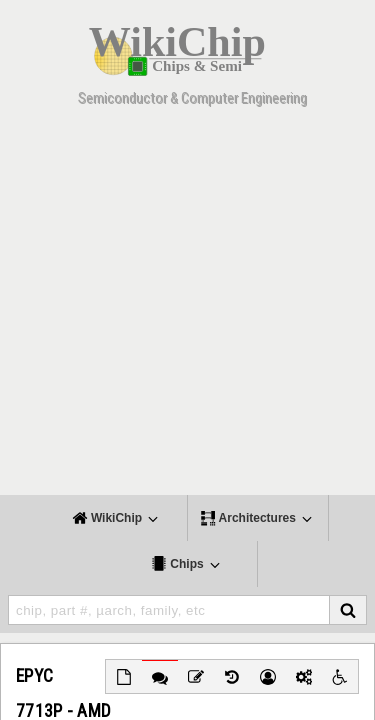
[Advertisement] (187, 307)
